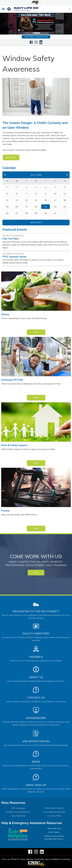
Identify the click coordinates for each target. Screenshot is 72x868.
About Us (36, 677)
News (36, 762)
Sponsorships (36, 718)
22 (36, 207)
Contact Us (36, 698)
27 (17, 213)
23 (46, 207)
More (36, 332)
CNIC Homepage (18, 808)
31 (55, 213)
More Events (36, 222)
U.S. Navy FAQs (54, 816)
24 (55, 207)
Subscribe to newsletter (36, 37)
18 (65, 200)
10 (55, 194)
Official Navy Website (54, 808)
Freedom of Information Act (18, 812)
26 (7, 213)
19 (7, 207)
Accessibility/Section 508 (54, 812)
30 (46, 213)
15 (36, 200)
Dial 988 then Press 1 (54, 839)
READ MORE (11, 157)
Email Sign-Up (36, 785)
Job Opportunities (36, 741)
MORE (36, 573)
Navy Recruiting (18, 816)
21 (26, 207)
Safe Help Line (54, 828)
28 (26, 213)
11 (65, 194)
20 (17, 207)
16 (46, 200)
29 (36, 213)
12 (7, 200)
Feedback (36, 657)
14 (26, 200)
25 (65, 207)
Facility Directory (36, 633)
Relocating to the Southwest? (36, 611)
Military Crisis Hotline (54, 836)
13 (17, 200)
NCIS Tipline (54, 832)
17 (55, 200)
